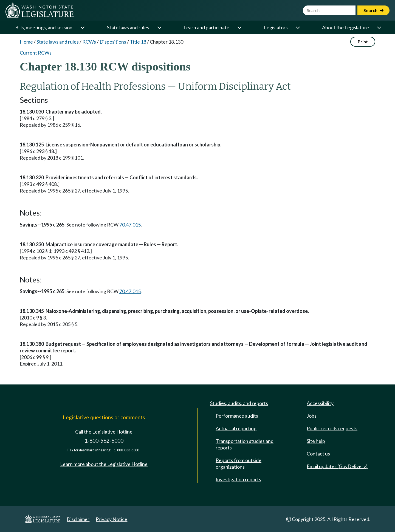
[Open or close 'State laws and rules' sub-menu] (159, 27)
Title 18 (138, 42)
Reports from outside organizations (239, 463)
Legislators (276, 27)
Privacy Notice (112, 519)
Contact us (318, 454)
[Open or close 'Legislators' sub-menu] (298, 27)
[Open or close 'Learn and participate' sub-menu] (239, 27)
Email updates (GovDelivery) (337, 466)
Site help (316, 441)
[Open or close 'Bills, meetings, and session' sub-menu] (82, 27)
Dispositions (113, 42)
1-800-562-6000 (104, 441)
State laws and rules (128, 27)
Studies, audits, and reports (239, 403)
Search (373, 10)
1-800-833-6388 (126, 450)
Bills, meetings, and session (44, 27)
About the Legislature (345, 27)
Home (26, 42)
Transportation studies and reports (245, 444)
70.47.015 (130, 225)
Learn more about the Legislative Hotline (104, 464)
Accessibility (320, 403)
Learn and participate (206, 27)
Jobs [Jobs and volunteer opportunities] (312, 416)
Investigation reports (238, 479)
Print (363, 42)
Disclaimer (78, 519)
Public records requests (332, 428)
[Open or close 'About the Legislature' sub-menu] (379, 27)
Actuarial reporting (236, 428)
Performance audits (237, 416)
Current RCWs (36, 53)
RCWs (89, 42)
